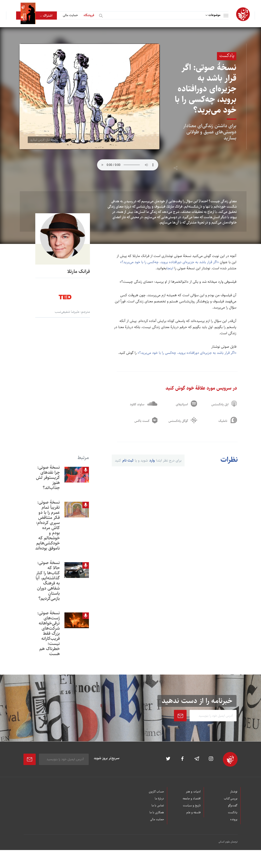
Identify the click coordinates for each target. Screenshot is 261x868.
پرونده (234, 821)
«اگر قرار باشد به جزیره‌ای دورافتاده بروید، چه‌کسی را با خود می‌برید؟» (169, 262)
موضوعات (214, 15)
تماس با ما (158, 807)
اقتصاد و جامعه (192, 800)
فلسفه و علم (194, 814)
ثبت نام (128, 462)
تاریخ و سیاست (192, 807)
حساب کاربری (156, 793)
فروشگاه (89, 15)
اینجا (170, 268)
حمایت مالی (70, 15)
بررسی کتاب (231, 800)
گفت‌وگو (233, 807)
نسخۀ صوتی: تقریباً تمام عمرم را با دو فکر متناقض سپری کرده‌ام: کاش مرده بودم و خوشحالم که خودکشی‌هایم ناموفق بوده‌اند (48, 527)
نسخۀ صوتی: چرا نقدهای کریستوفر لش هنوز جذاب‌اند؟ (48, 479)
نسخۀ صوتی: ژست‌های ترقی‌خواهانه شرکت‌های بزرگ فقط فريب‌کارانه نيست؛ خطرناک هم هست (49, 635)
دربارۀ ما (159, 800)
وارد (152, 462)
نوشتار (234, 793)
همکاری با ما (157, 814)
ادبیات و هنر (193, 793)
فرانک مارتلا (79, 271)
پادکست (233, 814)
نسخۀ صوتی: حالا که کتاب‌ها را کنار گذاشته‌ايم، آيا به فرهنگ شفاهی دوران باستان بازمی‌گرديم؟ (48, 582)
